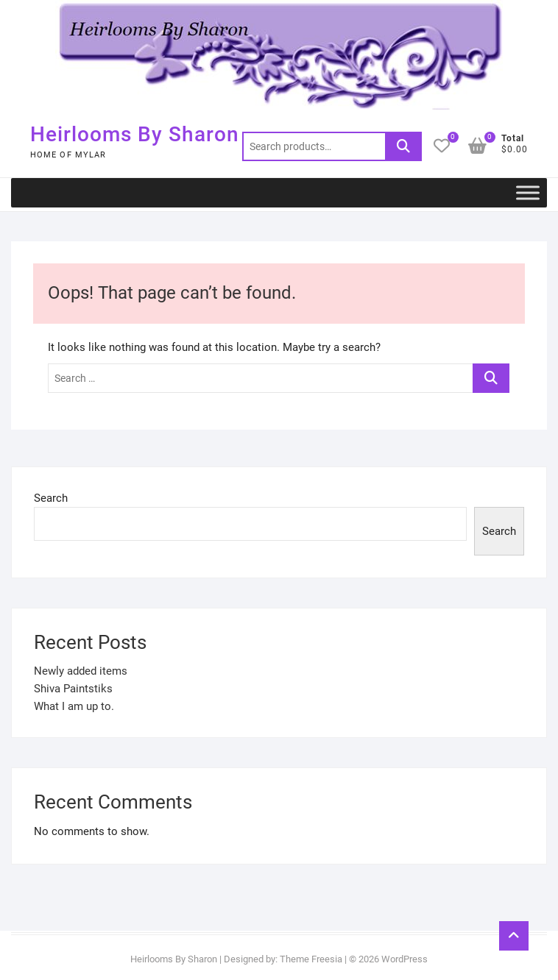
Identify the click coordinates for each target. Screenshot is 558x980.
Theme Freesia (311, 959)
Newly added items (81, 671)
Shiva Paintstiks (73, 689)
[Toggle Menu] (528, 192)
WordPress (405, 959)
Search (403, 146)
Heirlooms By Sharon (135, 134)
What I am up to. (74, 706)
